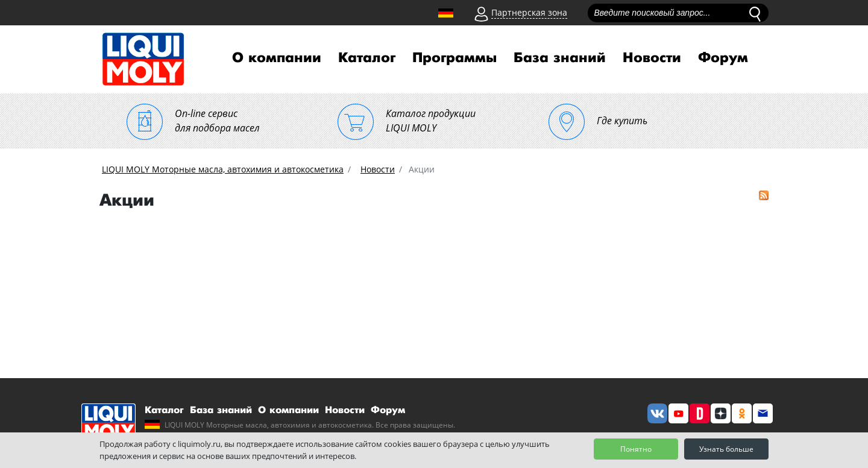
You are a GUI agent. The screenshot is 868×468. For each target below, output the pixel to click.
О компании (277, 58)
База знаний (560, 58)
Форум (723, 58)
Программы (454, 58)
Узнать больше (726, 449)
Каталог (367, 58)
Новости (652, 58)
